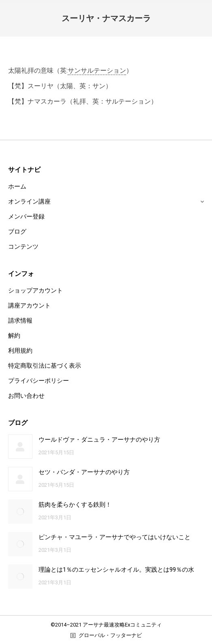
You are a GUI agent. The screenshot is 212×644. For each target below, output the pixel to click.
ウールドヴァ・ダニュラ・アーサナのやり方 (99, 440)
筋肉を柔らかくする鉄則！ (75, 505)
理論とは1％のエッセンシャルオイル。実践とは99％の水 (116, 570)
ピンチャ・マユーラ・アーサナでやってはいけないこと (115, 537)
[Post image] (20, 447)
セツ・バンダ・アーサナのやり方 (84, 472)
